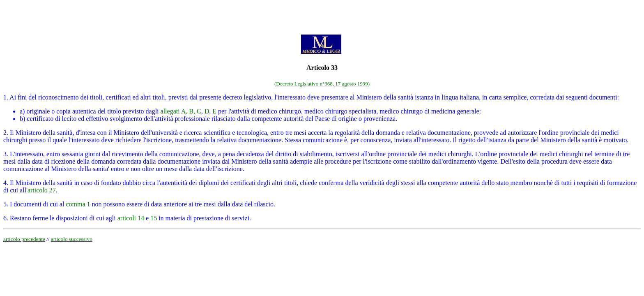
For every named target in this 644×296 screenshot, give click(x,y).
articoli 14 (131, 218)
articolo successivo (72, 239)
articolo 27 (42, 190)
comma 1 (78, 204)
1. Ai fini (15, 97)
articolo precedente (24, 239)
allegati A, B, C (181, 111)
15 (154, 218)
